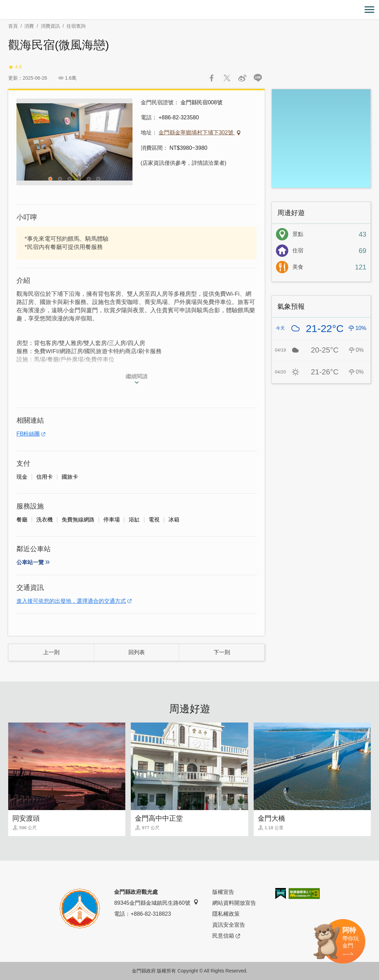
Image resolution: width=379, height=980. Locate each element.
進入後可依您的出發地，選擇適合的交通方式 (71, 601)
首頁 (13, 26)
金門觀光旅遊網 (190, 10)
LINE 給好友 (258, 78)
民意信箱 (226, 936)
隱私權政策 (226, 914)
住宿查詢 (76, 26)
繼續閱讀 (137, 376)
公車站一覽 (30, 562)
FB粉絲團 (28, 434)
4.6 (15, 67)
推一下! (227, 78)
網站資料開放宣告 (234, 903)
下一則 (222, 652)
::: (2, 4)
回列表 (137, 652)
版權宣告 (223, 892)
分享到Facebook (212, 78)
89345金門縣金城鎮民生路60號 (156, 903)
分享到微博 (242, 78)
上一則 (51, 652)
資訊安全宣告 (229, 925)
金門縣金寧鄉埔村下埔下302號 (197, 133)
